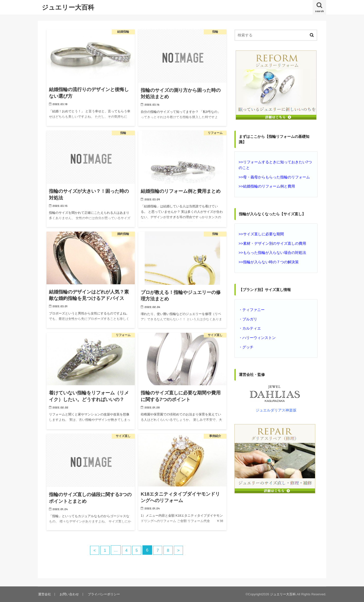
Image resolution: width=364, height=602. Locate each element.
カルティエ (252, 327)
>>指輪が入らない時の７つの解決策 (269, 261)
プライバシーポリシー (103, 594)
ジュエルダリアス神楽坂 (276, 408)
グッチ (248, 345)
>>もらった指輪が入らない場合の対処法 (272, 252)
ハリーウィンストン (259, 336)
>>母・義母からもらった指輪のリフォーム (274, 177)
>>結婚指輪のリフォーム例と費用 (267, 186)
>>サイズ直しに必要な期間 (261, 234)
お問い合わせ (69, 594)
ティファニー (253, 309)
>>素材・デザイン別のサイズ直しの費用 (272, 243)
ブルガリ (250, 318)
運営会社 (44, 594)
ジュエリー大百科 (68, 7)
